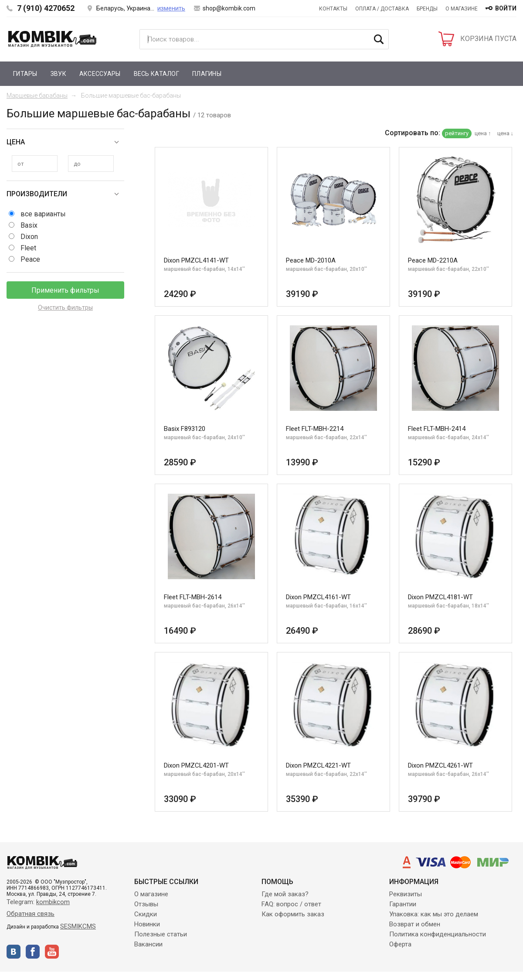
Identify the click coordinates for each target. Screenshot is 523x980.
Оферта (400, 944)
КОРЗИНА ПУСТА (488, 39)
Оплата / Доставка (382, 9)
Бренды (427, 9)
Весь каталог (156, 74)
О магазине (462, 9)
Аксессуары (100, 74)
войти (506, 8)
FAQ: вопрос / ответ (291, 904)
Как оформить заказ (293, 914)
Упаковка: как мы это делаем (434, 914)
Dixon (29, 237)
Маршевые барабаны (37, 96)
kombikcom (53, 902)
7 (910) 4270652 (46, 8)
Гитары (25, 74)
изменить (171, 8)
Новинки (147, 924)
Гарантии (403, 904)
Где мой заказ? (285, 894)
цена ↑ (483, 133)
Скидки (146, 914)
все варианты (43, 214)
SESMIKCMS (78, 926)
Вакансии (148, 944)
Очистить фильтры (65, 307)
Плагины (207, 74)
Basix (29, 225)
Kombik (52, 39)
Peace (30, 259)
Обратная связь (31, 914)
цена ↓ (506, 133)
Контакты (333, 9)
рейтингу (457, 133)
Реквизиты (406, 894)
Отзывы (146, 904)
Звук (58, 74)
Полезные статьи (161, 934)
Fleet (28, 248)
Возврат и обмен (415, 924)
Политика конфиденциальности (438, 934)
